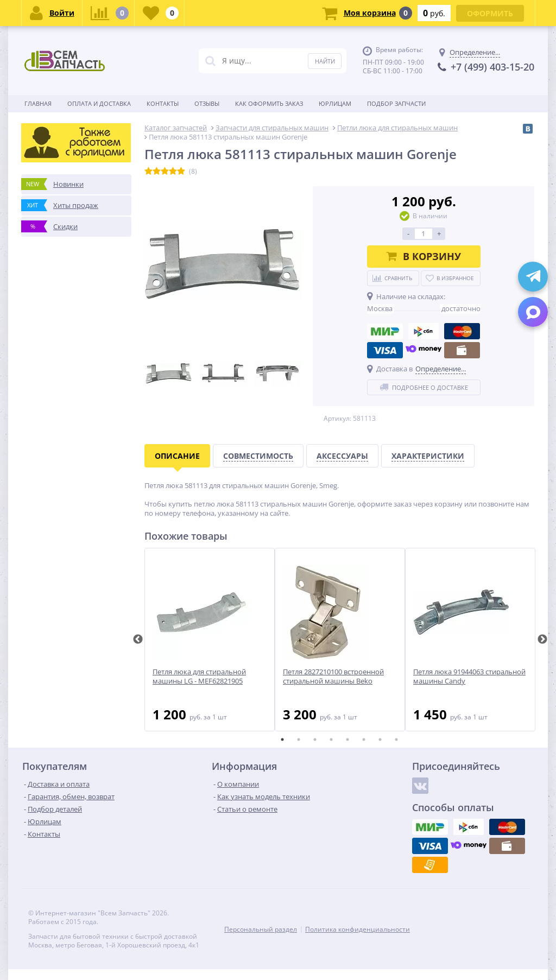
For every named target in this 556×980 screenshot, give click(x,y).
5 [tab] (347, 739)
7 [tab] (380, 739)
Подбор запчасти (396, 103)
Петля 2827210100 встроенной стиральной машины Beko (333, 676)
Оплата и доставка (99, 103)
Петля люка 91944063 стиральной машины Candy (469, 676)
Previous (138, 640)
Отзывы (207, 103)
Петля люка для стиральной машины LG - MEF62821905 (199, 676)
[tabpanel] (210, 640)
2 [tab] (299, 739)
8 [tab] (396, 739)
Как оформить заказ (269, 103)
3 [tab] (315, 739)
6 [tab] (364, 739)
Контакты (163, 103)
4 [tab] (331, 739)
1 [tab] (282, 739)
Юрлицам (335, 103)
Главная (38, 103)
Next (542, 640)
